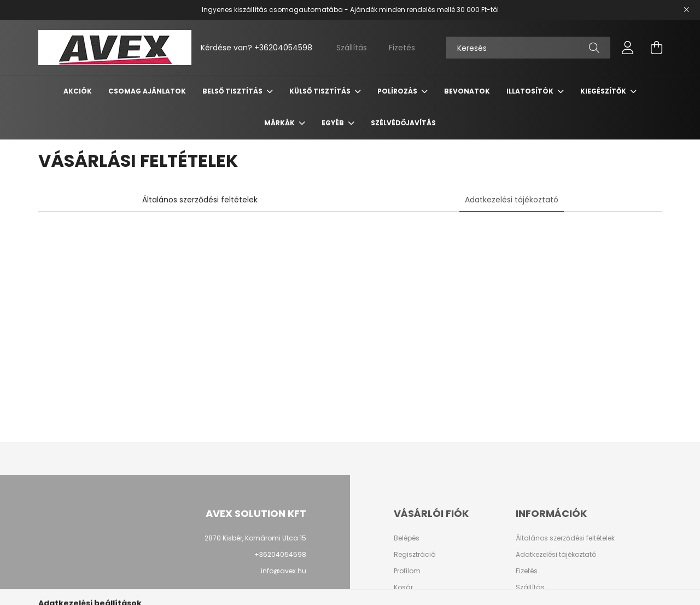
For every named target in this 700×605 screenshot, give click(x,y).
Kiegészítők (604, 91)
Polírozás (398, 91)
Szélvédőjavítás (403, 123)
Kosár (403, 587)
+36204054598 (283, 48)
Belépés (407, 538)
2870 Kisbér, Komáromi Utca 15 (255, 538)
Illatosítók (531, 91)
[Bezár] (686, 10)
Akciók (78, 91)
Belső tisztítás (233, 91)
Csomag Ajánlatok (147, 91)
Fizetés (402, 48)
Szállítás (352, 48)
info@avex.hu (284, 571)
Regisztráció (415, 555)
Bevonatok (467, 91)
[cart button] (656, 48)
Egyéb (334, 123)
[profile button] (628, 48)
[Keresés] (528, 48)
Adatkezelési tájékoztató (556, 555)
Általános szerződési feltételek (565, 538)
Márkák (280, 123)
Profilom (407, 571)
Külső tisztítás (321, 91)
